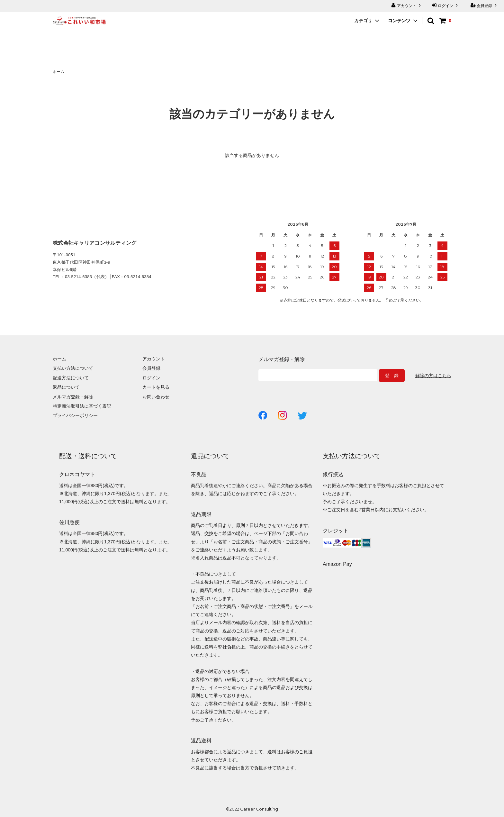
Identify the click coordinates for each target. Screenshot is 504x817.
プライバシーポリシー (75, 415)
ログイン (446, 5)
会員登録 (485, 5)
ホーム (59, 72)
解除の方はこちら (433, 376)
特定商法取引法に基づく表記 (82, 406)
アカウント (407, 5)
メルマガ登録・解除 (73, 397)
